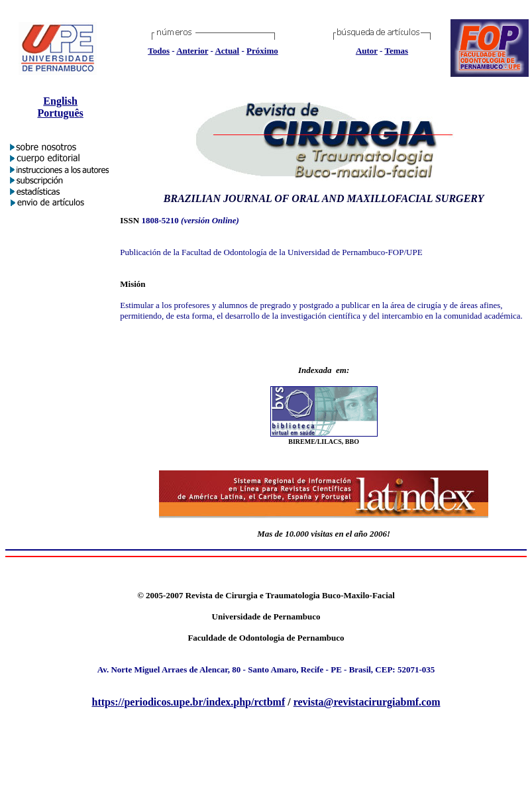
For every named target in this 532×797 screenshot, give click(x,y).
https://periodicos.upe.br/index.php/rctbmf (189, 702)
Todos (159, 51)
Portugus (60, 113)
